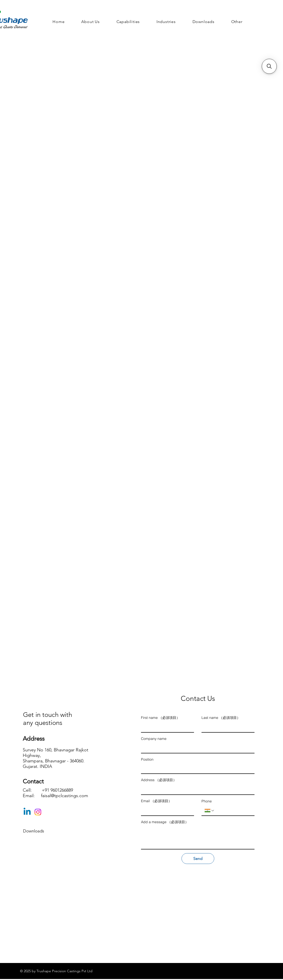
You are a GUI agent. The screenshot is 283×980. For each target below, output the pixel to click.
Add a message (165, 822)
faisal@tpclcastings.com (64, 796)
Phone (207, 801)
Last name (221, 718)
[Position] (196, 769)
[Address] (196, 789)
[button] (237, 22)
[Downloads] (41, 831)
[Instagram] (38, 812)
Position (147, 759)
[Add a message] (198, 838)
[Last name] (226, 727)
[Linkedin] (27, 812)
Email (156, 801)
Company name (154, 739)
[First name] (166, 727)
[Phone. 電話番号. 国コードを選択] (210, 811)
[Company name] (196, 748)
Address (159, 780)
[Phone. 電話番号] (233, 810)
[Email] (166, 810)
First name (160, 718)
